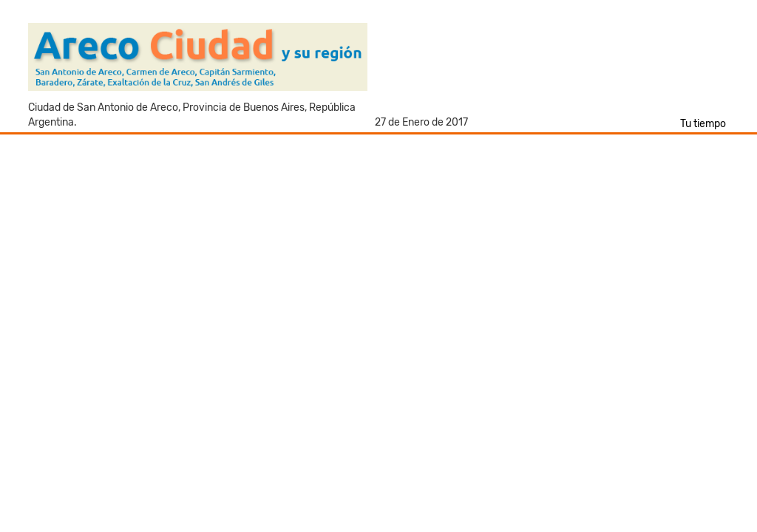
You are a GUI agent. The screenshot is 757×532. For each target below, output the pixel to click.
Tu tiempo (703, 124)
